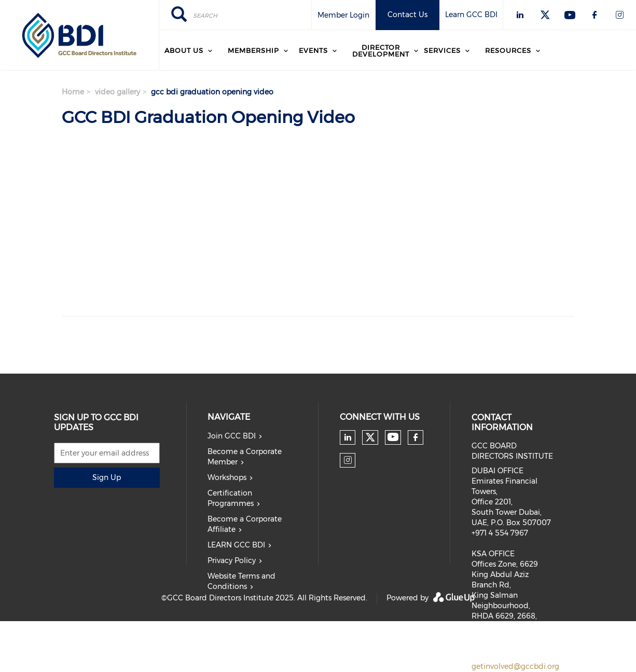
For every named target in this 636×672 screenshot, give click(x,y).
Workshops (227, 477)
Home (73, 92)
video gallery (117, 92)
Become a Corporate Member (245, 457)
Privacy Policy (232, 560)
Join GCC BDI (232, 436)
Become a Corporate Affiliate (245, 524)
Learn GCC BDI (471, 15)
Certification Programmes (231, 498)
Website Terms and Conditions (241, 581)
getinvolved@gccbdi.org (515, 666)
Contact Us (407, 15)
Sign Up (107, 477)
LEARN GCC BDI (236, 545)
